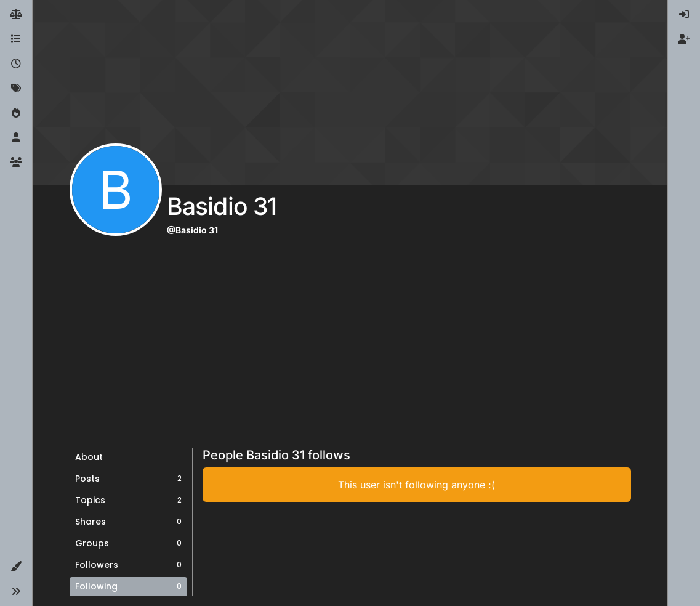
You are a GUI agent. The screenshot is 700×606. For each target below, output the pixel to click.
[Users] (16, 138)
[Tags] (16, 89)
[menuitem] (684, 15)
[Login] (684, 15)
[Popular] (16, 113)
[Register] (684, 39)
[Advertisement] (350, 355)
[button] (16, 567)
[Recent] (16, 64)
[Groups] (16, 163)
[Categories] (16, 39)
